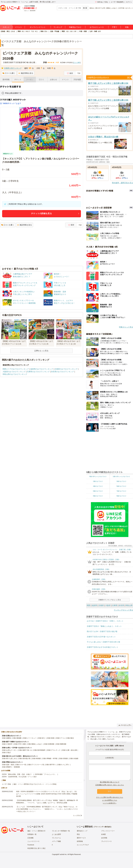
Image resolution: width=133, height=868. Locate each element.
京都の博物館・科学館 (50, 759)
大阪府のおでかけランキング (14, 372)
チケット (18, 79)
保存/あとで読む (102, 2)
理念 (78, 834)
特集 (127, 27)
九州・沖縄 (93, 31)
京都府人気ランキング (13, 68)
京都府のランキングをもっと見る (110, 600)
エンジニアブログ (83, 845)
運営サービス (81, 838)
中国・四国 (83, 31)
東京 (23, 31)
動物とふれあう (112, 8)
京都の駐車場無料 (39, 750)
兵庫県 (115, 605)
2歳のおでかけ (98, 481)
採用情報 (80, 841)
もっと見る (77, 815)
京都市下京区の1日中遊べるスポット (101, 637)
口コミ (42, 79)
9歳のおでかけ (121, 496)
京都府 (101, 605)
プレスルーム (56, 838)
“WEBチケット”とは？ (11, 104)
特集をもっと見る (126, 327)
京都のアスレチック (54, 750)
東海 (42, 31)
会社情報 (104, 838)
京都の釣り (42, 738)
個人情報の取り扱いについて (110, 782)
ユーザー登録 (6, 784)
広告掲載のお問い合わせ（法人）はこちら (110, 785)
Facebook (31, 845)
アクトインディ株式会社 (103, 827)
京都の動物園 (17, 738)
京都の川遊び (6, 753)
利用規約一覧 (32, 834)
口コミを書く (9, 73)
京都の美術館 (63, 759)
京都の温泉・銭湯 (8, 765)
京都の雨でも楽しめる (9, 759)
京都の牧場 (51, 738)
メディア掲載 (56, 841)
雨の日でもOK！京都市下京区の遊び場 (102, 631)
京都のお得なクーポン (9, 750)
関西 (63, 31)
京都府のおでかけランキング (66, 369)
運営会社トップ (82, 831)
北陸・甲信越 (55, 31)
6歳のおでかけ (98, 491)
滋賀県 (94, 605)
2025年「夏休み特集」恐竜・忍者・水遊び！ (17, 774)
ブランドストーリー (108, 831)
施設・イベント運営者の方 (36, 831)
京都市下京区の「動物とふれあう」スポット (104, 626)
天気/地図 (77, 79)
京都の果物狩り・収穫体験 (11, 767)
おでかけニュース (97, 27)
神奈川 (28, 31)
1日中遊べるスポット (126, 8)
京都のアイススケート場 (36, 765)
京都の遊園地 (6, 738)
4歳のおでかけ (98, 486)
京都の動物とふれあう (35, 744)
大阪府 (108, 605)
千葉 (32, 31)
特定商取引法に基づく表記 (36, 848)
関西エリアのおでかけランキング (16, 369)
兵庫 (75, 31)
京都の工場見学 (7, 744)
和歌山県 (129, 605)
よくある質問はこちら (110, 800)
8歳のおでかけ (98, 496)
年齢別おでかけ (75, 27)
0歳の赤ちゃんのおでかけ (98, 476)
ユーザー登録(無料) (117, 2)
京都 (71, 31)
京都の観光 (70, 738)
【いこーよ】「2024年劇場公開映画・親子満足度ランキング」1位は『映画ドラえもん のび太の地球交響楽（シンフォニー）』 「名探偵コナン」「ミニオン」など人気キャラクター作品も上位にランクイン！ (47, 809)
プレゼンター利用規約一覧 (61, 831)
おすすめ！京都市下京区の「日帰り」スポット (105, 621)
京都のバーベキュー (30, 738)
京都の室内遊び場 (24, 759)
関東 (19, 31)
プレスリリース (106, 841)
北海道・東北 (5, 31)
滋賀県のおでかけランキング (42, 369)
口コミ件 (77, 63)
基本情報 (6, 79)
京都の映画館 (36, 759)
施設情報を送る (26, 73)
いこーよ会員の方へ (110, 803)
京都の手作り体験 (20, 744)
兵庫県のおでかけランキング (38, 372)
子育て (115, 27)
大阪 (67, 31)
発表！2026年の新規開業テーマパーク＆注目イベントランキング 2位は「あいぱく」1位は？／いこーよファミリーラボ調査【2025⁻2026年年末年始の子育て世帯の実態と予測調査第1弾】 (47, 794)
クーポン (30, 79)
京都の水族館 (74, 759)
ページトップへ (125, 725)
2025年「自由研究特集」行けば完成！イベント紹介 (19, 777)
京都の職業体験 (61, 744)
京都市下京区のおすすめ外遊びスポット (103, 647)
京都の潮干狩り (51, 765)
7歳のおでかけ (121, 491)
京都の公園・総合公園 (69, 750)
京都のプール (60, 738)
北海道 (13, 31)
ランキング (58, 27)
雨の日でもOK (100, 8)
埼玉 (36, 31)
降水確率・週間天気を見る (123, 183)
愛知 (46, 31)
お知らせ (53, 79)
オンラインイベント (38, 27)
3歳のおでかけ (121, 481)
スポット (6, 27)
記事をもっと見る (41, 351)
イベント (18, 27)
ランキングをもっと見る (123, 610)
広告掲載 (30, 838)
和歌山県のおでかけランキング (15, 374)
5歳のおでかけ (121, 486)
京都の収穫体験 (49, 744)
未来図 (103, 834)
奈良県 (121, 605)
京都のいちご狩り (63, 765)
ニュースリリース (33, 841)
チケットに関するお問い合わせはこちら (110, 797)
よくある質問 (56, 834)
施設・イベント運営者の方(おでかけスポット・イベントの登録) (35, 784)
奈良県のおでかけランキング (62, 372)
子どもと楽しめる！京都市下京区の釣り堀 (103, 642)
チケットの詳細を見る (41, 213)
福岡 (99, 31)
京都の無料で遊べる (25, 750)
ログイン (129, 2)
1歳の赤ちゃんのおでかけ (121, 476)
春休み (92, 8)
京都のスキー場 (21, 765)
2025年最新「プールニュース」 (46, 774)
